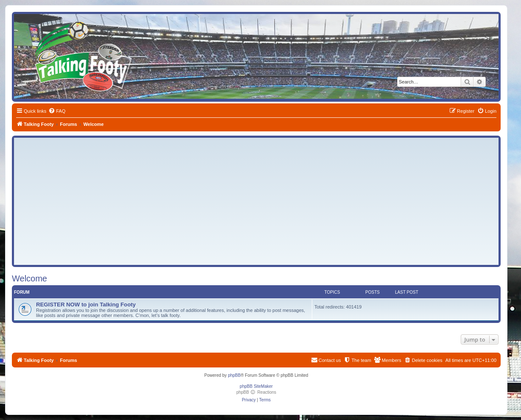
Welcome (29, 278)
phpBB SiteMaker (256, 386)
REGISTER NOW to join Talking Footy (86, 305)
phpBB (234, 375)
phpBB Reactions (256, 392)
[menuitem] (57, 111)
